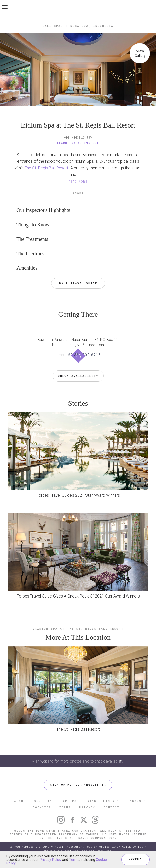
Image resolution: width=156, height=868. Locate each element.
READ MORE (78, 181)
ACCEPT (135, 860)
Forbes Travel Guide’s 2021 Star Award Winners (78, 495)
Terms (74, 860)
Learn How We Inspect (78, 143)
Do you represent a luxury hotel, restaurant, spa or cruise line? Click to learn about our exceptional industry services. (78, 849)
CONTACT (111, 807)
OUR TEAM (43, 801)
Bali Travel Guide (78, 283)
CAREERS (69, 801)
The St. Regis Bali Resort (46, 168)
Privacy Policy (50, 860)
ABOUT (20, 801)
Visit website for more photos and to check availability (78, 761)
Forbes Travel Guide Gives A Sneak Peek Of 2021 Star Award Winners (78, 596)
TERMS (65, 807)
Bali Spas (53, 26)
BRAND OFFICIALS (102, 801)
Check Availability (78, 376)
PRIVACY (87, 807)
